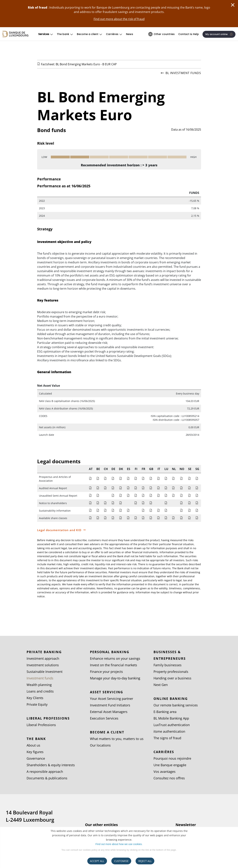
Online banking (171, 699)
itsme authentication (169, 731)
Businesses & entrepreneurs (170, 655)
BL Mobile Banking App (171, 718)
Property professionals (171, 672)
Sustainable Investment (45, 672)
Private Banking (44, 652)
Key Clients (35, 698)
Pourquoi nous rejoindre (172, 758)
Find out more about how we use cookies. (119, 844)
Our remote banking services (176, 705)
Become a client (88, 34)
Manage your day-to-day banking (115, 678)
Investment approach (43, 658)
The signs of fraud (167, 738)
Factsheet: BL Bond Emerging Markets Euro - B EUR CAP (79, 64)
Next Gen (161, 685)
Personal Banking (110, 652)
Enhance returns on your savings (115, 658)
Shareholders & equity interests (51, 765)
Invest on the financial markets (114, 665)
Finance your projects (106, 672)
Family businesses (168, 665)
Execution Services (104, 718)
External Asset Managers (109, 712)
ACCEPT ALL (97, 861)
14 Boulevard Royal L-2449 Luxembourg (30, 816)
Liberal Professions (48, 718)
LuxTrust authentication (172, 725)
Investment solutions (43, 665)
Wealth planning (39, 685)
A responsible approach (45, 772)
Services (44, 34)
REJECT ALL (145, 861)
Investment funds (40, 678)
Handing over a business (172, 678)
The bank (63, 34)
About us (33, 745)
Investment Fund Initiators (110, 705)
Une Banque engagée (170, 765)
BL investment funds (181, 73)
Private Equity (37, 704)
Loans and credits (40, 691)
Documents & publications (47, 778)
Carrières (112, 34)
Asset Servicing (107, 692)
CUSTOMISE (121, 861)
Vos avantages (165, 772)
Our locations (100, 745)
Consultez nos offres (169, 778)
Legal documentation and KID (59, 530)
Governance (36, 758)
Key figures (35, 752)
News (130, 34)
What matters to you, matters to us (117, 739)
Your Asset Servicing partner (112, 699)
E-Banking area (165, 712)
